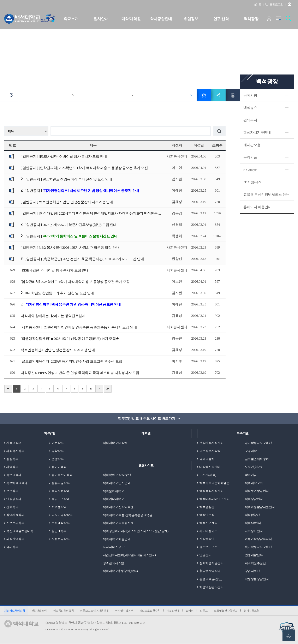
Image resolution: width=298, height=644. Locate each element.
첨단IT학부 (59, 531)
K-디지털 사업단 (114, 547)
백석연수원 (207, 515)
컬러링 (190, 611)
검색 (289, 20)
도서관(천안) (253, 467)
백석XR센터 (253, 523)
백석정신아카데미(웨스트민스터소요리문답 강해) (136, 531)
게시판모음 (252, 145)
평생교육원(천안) (211, 579)
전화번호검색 (39, 611)
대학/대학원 (131, 19)
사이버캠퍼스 (208, 531)
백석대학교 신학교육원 (118, 507)
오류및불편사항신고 (227, 611)
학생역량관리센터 (211, 587)
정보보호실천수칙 (150, 611)
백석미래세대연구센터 (214, 499)
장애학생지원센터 (211, 563)
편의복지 (250, 120)
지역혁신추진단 (255, 563)
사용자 (272, 20)
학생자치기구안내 (257, 133)
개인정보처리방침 (14, 611)
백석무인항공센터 (257, 491)
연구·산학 (221, 19)
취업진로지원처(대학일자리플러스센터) (129, 555)
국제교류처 (207, 459)
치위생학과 (59, 507)
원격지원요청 (252, 611)
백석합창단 (252, 515)
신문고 (204, 611)
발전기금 (251, 475)
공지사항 (250, 95)
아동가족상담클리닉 (258, 539)
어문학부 (58, 443)
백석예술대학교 (113, 499)
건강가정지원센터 (211, 443)
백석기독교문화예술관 (214, 483)
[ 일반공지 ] (64, 157)
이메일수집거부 (124, 611)
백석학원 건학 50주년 (117, 475)
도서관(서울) (208, 475)
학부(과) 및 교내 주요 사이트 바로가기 (147, 419)
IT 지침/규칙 (253, 182)
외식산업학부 (15, 539)
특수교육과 (14, 475)
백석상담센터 (254, 499)
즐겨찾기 (204, 95)
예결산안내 (174, 611)
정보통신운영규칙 (64, 611)
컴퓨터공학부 (61, 483)
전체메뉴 (281, 20)
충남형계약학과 (210, 571)
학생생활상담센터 (257, 579)
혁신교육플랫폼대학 (20, 531)
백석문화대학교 (113, 491)
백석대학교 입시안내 (117, 483)
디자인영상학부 (62, 515)
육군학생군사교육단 (258, 547)
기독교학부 (14, 443)
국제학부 (12, 547)
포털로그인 (276, 4)
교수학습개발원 (210, 451)
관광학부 (58, 459)
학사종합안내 (161, 19)
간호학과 (12, 507)
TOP (289, 637)
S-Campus (250, 170)
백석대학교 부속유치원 (118, 523)
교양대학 (251, 451)
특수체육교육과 (17, 483)
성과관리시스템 (113, 563)
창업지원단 (252, 571)
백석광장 (251, 19)
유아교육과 (59, 467)
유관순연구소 (208, 547)
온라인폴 (250, 157)
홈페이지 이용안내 (257, 207)
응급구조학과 (61, 499)
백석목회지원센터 (211, 491)
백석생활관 (207, 507)
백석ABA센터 (208, 523)
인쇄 (233, 95)
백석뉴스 (250, 108)
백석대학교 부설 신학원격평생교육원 (128, 515)
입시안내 (101, 19)
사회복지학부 (15, 451)
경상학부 (12, 459)
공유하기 (218, 95)
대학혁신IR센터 (210, 467)
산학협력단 (207, 539)
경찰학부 (58, 451)
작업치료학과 (15, 515)
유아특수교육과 (62, 475)
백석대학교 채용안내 (117, 539)
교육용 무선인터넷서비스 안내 (266, 195)
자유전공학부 (61, 539)
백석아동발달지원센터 (260, 507)
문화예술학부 (61, 523)
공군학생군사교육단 (258, 443)
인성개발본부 (254, 555)
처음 (8, 389)
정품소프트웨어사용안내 (95, 611)
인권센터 (205, 555)
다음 (99, 389)
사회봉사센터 (254, 531)
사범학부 (12, 467)
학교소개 (71, 19)
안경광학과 (14, 499)
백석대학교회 (254, 483)
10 (91, 389)
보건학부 (12, 491)
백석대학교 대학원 (115, 443)
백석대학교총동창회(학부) (120, 571)
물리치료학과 (61, 491)
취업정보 (191, 19)
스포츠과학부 (15, 523)
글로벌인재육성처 (257, 459)
